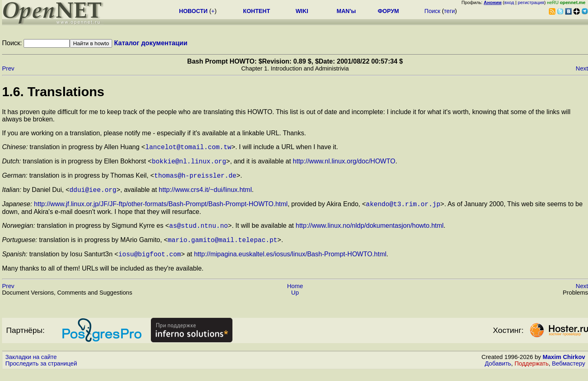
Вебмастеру (569, 373)
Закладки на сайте (31, 367)
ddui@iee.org (93, 194)
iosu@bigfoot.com (150, 264)
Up (295, 302)
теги (450, 11)
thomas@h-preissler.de (195, 179)
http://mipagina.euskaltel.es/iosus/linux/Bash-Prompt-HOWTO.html (290, 264)
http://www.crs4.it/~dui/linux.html (205, 195)
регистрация (531, 2)
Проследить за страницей (41, 373)
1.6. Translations (53, 92)
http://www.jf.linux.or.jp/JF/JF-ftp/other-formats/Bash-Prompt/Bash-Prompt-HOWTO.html (161, 210)
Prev (8, 68)
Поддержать (532, 373)
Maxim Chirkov (564, 367)
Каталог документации (151, 43)
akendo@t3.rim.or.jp (403, 210)
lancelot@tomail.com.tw (188, 148)
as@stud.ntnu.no (199, 233)
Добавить (498, 373)
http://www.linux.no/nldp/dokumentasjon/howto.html (370, 233)
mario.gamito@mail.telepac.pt (222, 248)
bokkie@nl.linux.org (189, 163)
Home (295, 296)
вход (509, 2)
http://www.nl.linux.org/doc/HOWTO (344, 164)
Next (582, 68)
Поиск (432, 11)
